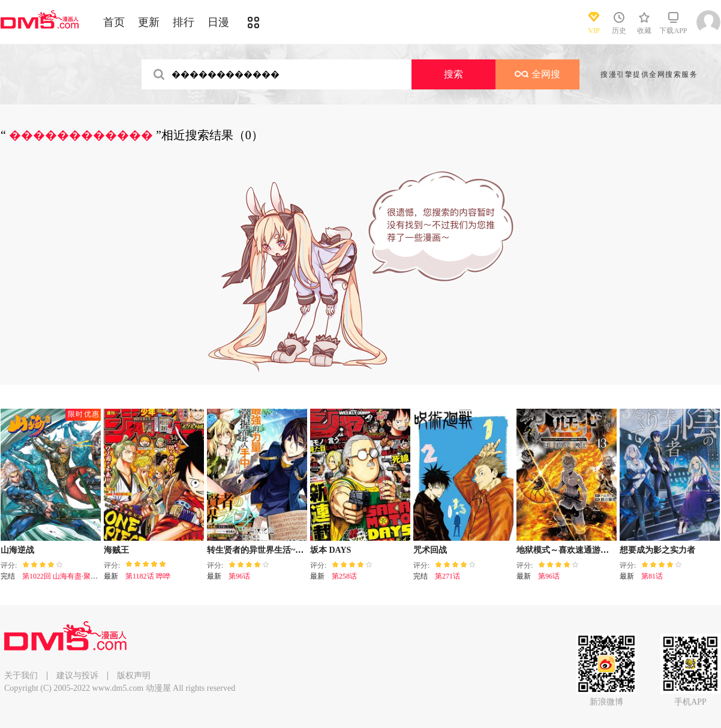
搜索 (453, 74)
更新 (149, 22)
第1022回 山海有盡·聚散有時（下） (78, 576)
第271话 (447, 576)
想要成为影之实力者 (657, 550)
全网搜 (537, 74)
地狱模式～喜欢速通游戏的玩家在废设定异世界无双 (613, 550)
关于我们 (21, 675)
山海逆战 (17, 550)
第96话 (239, 576)
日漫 (218, 22)
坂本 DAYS (331, 550)
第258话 (344, 576)
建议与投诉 (77, 675)
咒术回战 (430, 550)
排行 (184, 22)
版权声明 (134, 675)
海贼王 (116, 550)
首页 (114, 22)
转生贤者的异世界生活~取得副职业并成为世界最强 (301, 550)
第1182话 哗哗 (148, 576)
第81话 (652, 576)
